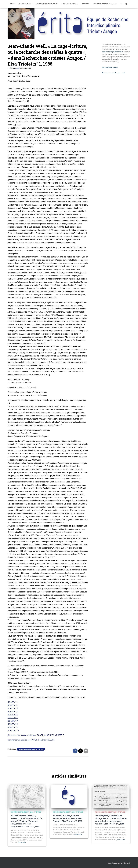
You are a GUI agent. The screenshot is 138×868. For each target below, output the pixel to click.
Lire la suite (22, 842)
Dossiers (86, 4)
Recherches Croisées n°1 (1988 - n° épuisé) (31, 749)
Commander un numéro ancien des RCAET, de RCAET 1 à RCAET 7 (37, 735)
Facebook (121, 4)
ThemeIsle (127, 863)
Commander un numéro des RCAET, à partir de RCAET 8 (32, 740)
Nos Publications (26, 4)
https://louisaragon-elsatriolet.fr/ (113, 52)
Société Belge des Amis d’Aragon (105, 4)
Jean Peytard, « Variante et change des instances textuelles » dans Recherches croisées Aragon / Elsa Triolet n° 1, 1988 (111, 820)
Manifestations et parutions (47, 4)
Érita (13, 4)
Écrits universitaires (70, 4)
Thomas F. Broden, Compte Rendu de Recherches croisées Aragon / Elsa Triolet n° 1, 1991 (68, 818)
